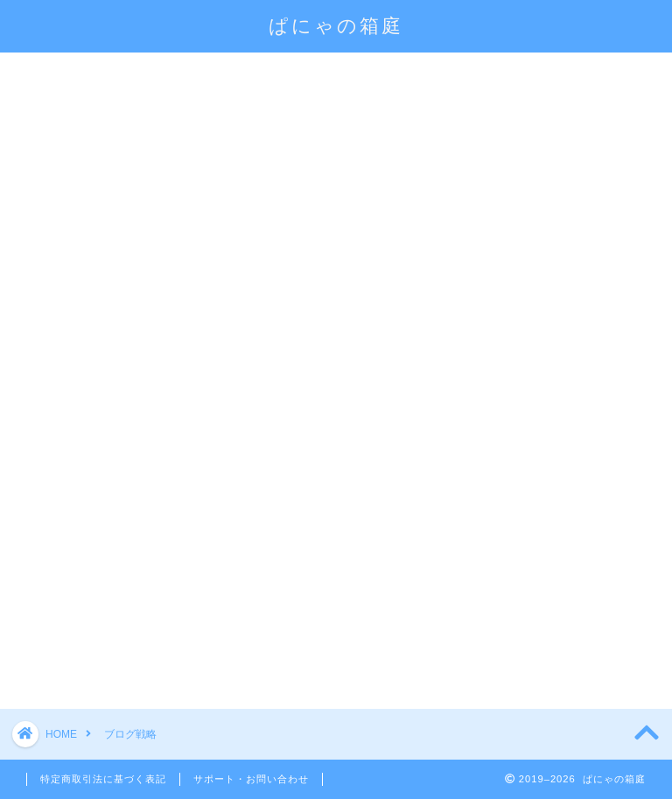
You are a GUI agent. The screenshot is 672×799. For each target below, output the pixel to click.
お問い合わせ (195, 114)
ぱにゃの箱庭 (336, 25)
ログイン (380, 74)
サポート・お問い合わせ (251, 779)
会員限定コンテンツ (234, 74)
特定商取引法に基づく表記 (103, 779)
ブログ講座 (498, 74)
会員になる (80, 74)
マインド (74, 114)
